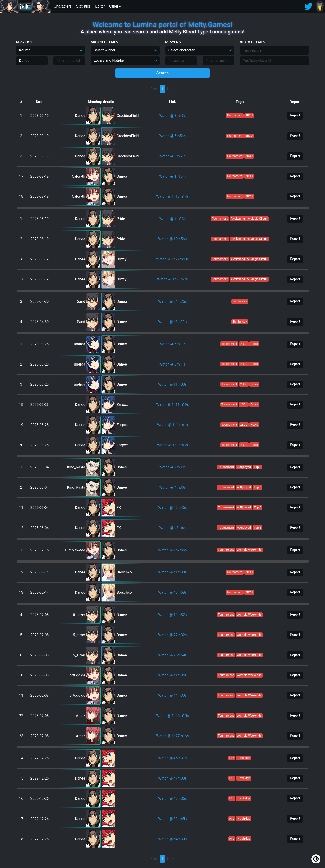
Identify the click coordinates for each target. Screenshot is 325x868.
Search (163, 73)
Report (295, 115)
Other (114, 6)
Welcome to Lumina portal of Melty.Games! (162, 25)
